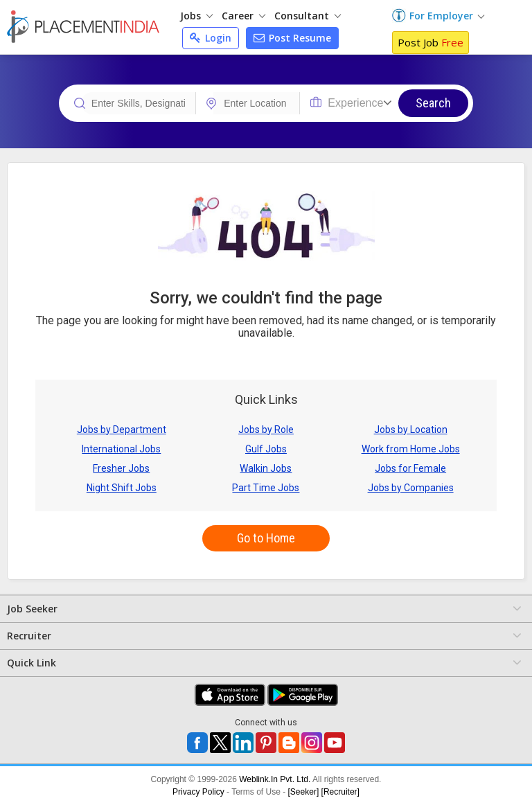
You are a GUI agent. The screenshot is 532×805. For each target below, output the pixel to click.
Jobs (196, 16)
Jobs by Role (266, 430)
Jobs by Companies (411, 488)
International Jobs (121, 449)
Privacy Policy (198, 792)
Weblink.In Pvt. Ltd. (275, 779)
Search (433, 103)
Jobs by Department (122, 430)
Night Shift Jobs (122, 488)
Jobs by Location (411, 430)
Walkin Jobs (266, 468)
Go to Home (266, 538)
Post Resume (292, 38)
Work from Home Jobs (411, 449)
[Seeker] (304, 792)
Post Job (431, 42)
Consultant (308, 16)
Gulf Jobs (266, 449)
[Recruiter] (340, 792)
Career (243, 16)
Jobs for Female (410, 468)
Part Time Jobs (266, 488)
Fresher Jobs (121, 468)
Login (211, 38)
